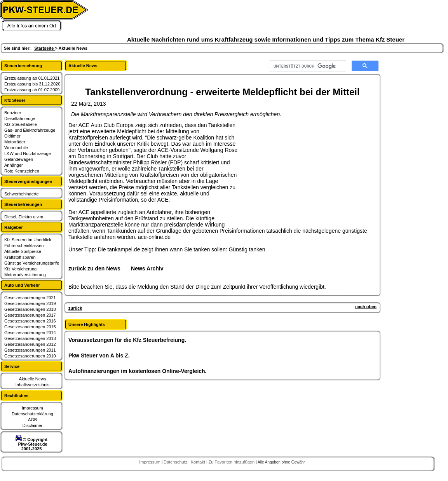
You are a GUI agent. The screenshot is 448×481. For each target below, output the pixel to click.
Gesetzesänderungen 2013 (30, 338)
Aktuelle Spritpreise (23, 251)
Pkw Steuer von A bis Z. (99, 356)
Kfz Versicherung (20, 269)
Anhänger (14, 165)
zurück (75, 308)
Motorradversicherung (25, 275)
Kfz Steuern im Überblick (28, 240)
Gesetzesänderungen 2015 (30, 327)
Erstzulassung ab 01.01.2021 (32, 78)
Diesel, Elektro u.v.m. (24, 217)
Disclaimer (32, 425)
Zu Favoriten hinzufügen (232, 462)
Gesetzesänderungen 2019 (30, 303)
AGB (32, 420)
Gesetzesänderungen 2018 (30, 309)
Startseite (44, 48)
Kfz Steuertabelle (21, 124)
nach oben (366, 307)
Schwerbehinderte (22, 194)
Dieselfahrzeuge (20, 119)
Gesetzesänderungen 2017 (30, 315)
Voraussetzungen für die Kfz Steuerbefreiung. (127, 340)
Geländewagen (19, 159)
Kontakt (199, 462)
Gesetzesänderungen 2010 (30, 356)
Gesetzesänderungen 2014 (30, 333)
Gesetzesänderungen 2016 (30, 321)
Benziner (13, 113)
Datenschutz (176, 462)
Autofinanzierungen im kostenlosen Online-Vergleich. (138, 371)
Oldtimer (12, 136)
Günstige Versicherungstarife (32, 263)
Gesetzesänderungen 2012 (30, 344)
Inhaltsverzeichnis (32, 385)
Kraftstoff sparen (20, 257)
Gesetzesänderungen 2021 (30, 298)
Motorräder (15, 142)
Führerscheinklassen (24, 246)
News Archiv (147, 268)
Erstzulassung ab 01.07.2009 (32, 90)
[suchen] (307, 66)
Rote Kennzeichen (22, 171)
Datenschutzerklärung (32, 414)
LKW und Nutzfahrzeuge (28, 153)
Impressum (32, 408)
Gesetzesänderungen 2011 (30, 350)
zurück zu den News (94, 268)
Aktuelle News (33, 379)
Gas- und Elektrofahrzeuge (30, 130)
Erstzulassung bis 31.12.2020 (32, 84)
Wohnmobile (16, 148)
